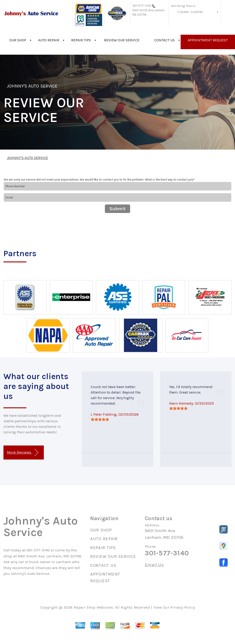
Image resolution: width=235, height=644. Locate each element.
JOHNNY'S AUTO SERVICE (32, 86)
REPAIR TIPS (81, 40)
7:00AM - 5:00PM (190, 12)
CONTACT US (164, 40)
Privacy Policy (183, 607)
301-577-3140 (142, 6)
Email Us (154, 565)
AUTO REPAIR (49, 40)
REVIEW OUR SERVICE (122, 40)
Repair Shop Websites (93, 607)
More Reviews (23, 453)
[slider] (100, 419)
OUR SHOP (18, 40)
